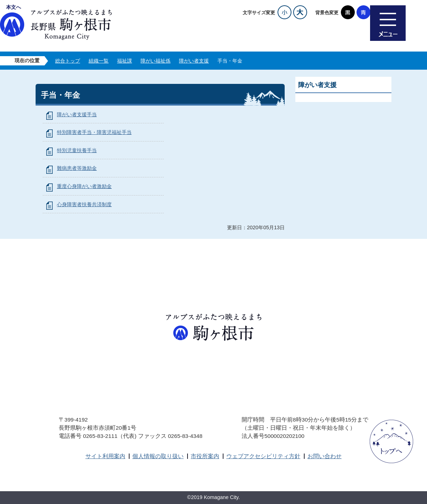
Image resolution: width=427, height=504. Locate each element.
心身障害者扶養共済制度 (84, 204)
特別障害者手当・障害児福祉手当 (94, 132)
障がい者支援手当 (77, 114)
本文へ (14, 7)
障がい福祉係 (155, 61)
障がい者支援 (194, 61)
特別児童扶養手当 (77, 150)
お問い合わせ (325, 456)
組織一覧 (99, 61)
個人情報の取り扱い (158, 456)
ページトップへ (391, 441)
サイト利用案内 (105, 456)
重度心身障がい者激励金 (84, 186)
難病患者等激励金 (77, 168)
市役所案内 (205, 456)
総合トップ (68, 61)
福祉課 (125, 61)
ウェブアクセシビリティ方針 (263, 456)
